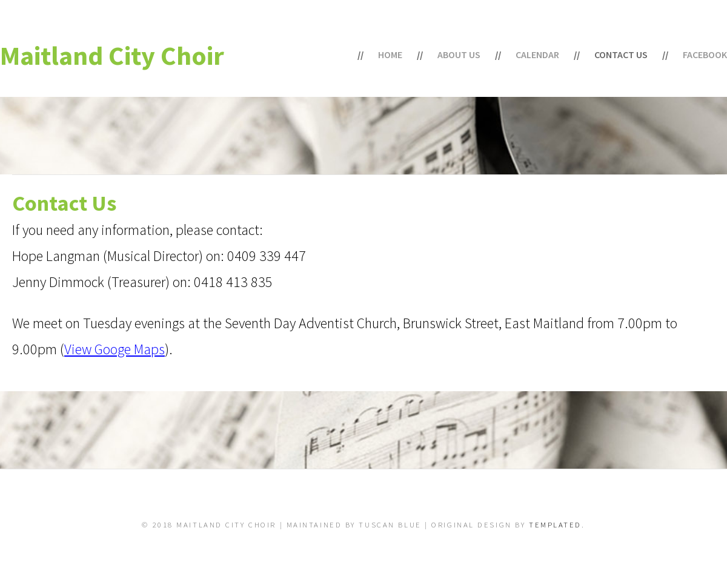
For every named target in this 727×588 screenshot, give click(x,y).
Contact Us (621, 55)
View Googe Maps (115, 349)
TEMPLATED (555, 524)
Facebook (705, 55)
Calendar (537, 55)
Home (390, 55)
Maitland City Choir (112, 55)
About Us (459, 55)
